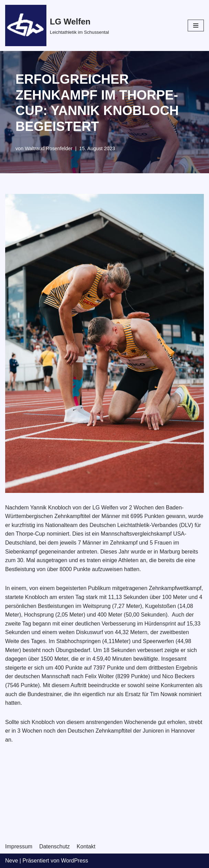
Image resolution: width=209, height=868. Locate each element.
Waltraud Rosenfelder (49, 148)
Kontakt (86, 846)
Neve (12, 861)
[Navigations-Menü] (196, 25)
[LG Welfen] (57, 25)
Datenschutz (54, 846)
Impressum (19, 846)
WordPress (74, 861)
